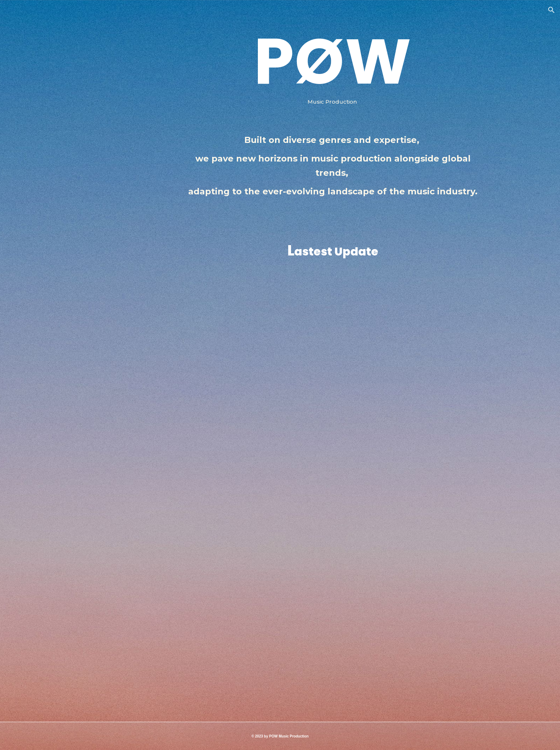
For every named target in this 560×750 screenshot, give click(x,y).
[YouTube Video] (333, 596)
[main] (333, 75)
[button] (551, 10)
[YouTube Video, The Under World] (333, 378)
